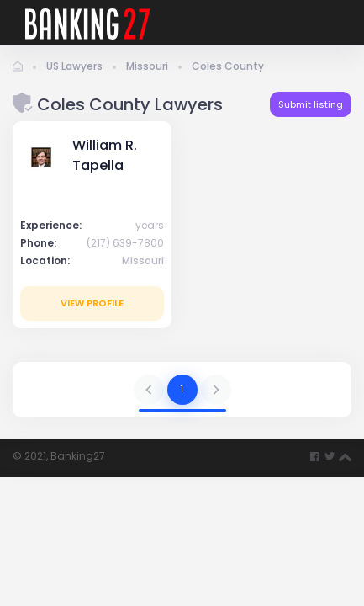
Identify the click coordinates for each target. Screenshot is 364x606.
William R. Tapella (105, 155)
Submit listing (311, 104)
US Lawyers (74, 66)
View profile (92, 303)
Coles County (228, 66)
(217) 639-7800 (125, 243)
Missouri (147, 66)
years (150, 225)
